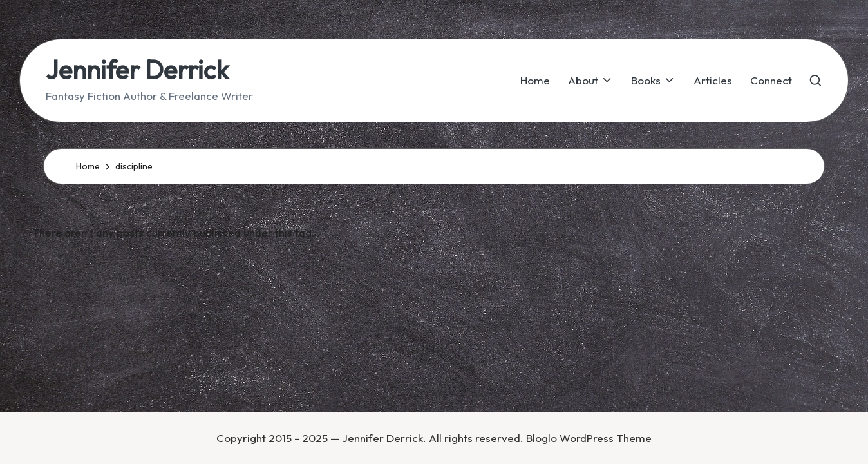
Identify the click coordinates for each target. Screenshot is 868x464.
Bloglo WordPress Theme (589, 438)
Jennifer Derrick (137, 70)
